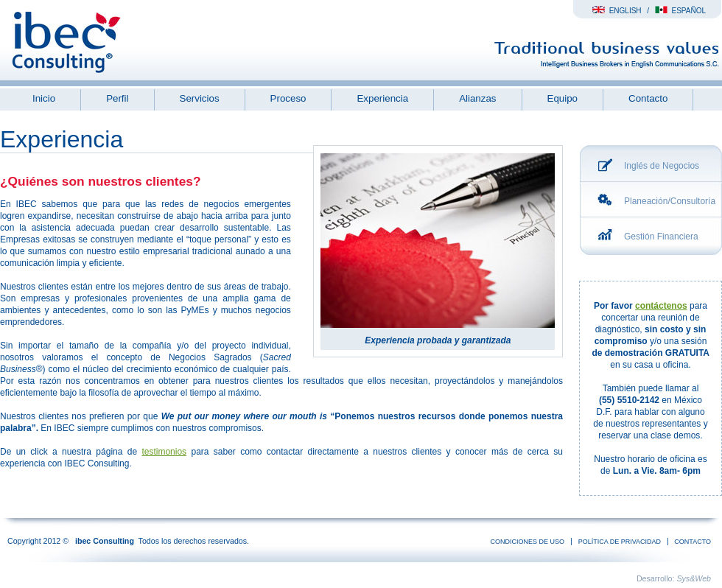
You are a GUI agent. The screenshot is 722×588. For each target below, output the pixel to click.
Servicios (200, 98)
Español (680, 11)
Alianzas (477, 98)
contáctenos (661, 306)
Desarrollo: (674, 578)
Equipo (563, 98)
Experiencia (382, 98)
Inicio (44, 98)
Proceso (288, 98)
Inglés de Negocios (662, 166)
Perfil (117, 98)
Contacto (648, 98)
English (617, 11)
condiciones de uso (528, 542)
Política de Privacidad (620, 542)
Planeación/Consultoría (670, 201)
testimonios (164, 452)
